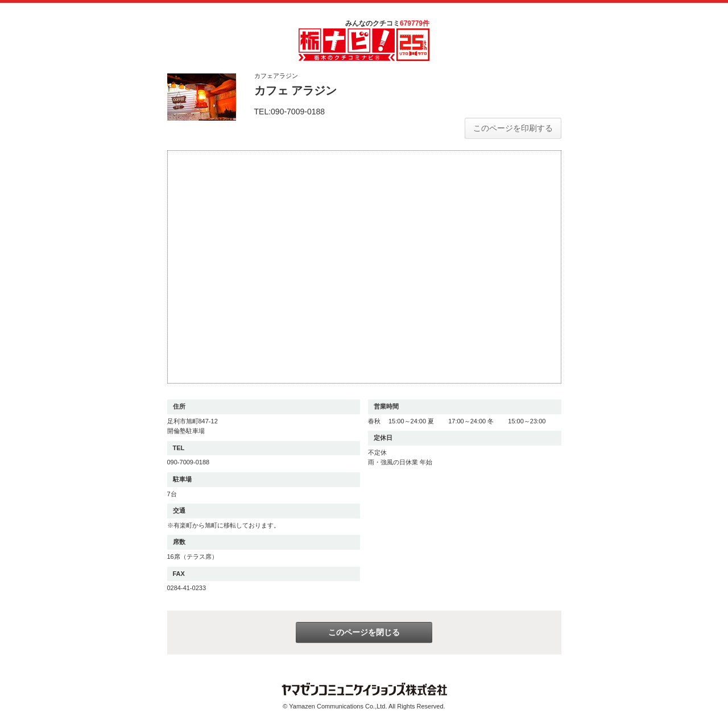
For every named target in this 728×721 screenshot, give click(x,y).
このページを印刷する (513, 128)
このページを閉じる (364, 632)
